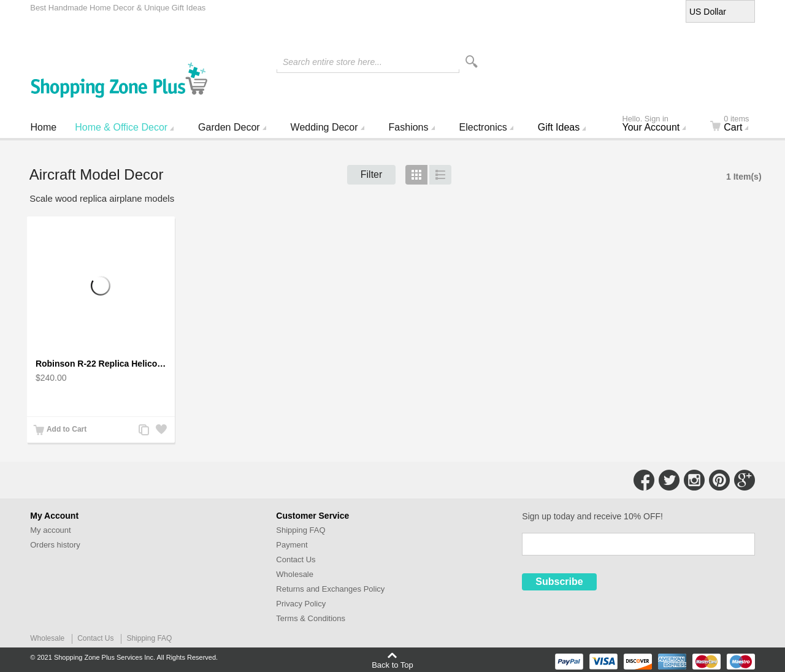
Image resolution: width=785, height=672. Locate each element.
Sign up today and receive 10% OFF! (592, 516)
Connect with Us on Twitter (669, 480)
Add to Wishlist (161, 431)
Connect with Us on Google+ (745, 480)
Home (44, 127)
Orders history (55, 545)
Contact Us (296, 559)
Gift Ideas (559, 127)
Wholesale (295, 574)
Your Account (659, 124)
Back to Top (392, 665)
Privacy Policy (301, 604)
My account (50, 530)
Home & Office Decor (121, 127)
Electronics (483, 127)
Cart (737, 124)
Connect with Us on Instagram (694, 480)
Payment (292, 545)
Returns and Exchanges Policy (330, 589)
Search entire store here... (332, 62)
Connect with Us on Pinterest (719, 480)
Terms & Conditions (311, 618)
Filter (372, 174)
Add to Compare (144, 431)
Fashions (409, 127)
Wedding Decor (324, 127)
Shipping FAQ (301, 530)
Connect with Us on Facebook (644, 480)
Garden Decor (229, 127)
